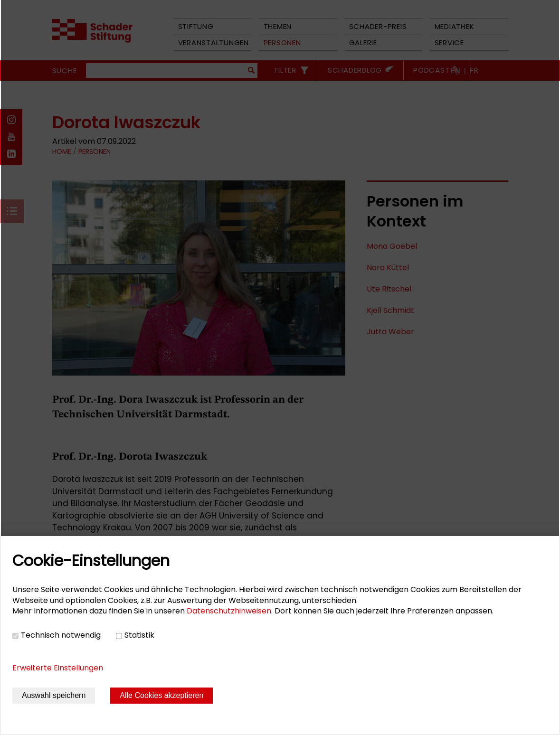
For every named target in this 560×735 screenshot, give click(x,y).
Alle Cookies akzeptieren (161, 695)
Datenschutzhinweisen (229, 611)
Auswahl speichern (54, 695)
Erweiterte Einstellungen (58, 668)
